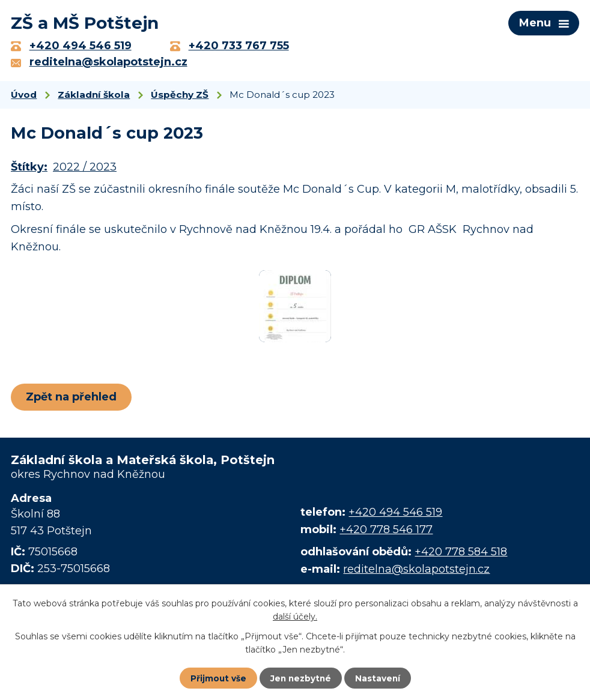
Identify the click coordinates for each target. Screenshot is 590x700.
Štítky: (29, 170)
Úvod (24, 97)
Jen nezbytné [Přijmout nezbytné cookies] (301, 678)
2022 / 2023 (85, 170)
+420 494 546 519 (395, 514)
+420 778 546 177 (386, 532)
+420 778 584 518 (461, 555)
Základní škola (94, 97)
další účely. (295, 616)
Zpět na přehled (72, 399)
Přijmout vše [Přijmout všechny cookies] (217, 678)
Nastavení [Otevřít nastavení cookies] (379, 678)
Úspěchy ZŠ (180, 97)
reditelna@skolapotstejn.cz (416, 572)
